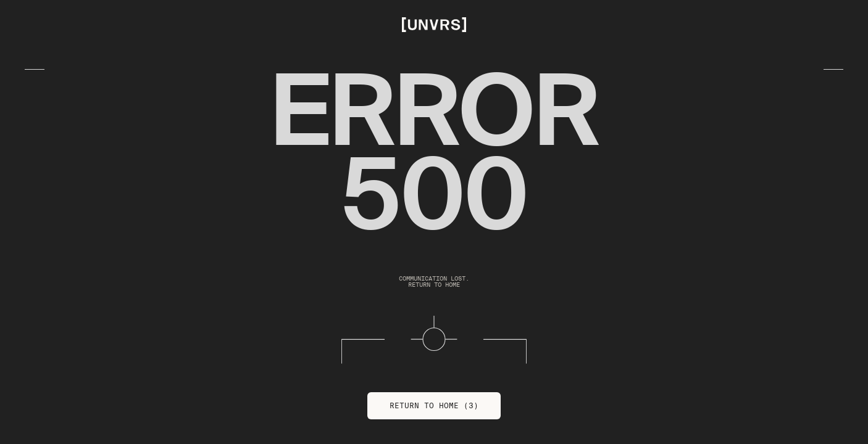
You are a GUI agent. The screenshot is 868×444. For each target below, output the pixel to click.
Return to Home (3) (434, 405)
